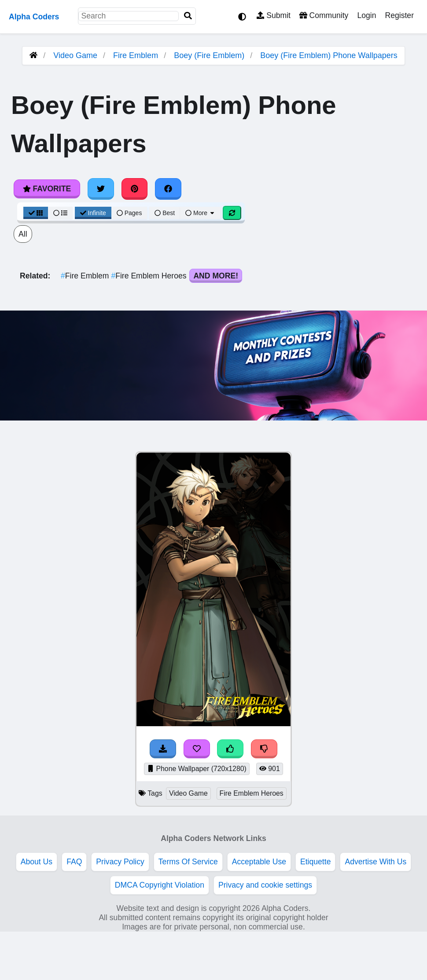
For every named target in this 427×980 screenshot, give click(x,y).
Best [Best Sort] (165, 213)
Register (399, 15)
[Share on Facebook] (168, 189)
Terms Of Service (188, 862)
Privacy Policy (120, 862)
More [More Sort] (200, 213)
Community (324, 15)
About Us (37, 862)
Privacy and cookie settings (265, 885)
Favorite (47, 189)
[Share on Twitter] (101, 189)
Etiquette (315, 862)
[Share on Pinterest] (135, 189)
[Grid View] (36, 213)
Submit (274, 15)
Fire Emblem (136, 55)
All (23, 234)
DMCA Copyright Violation (160, 885)
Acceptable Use (259, 862)
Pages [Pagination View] (129, 213)
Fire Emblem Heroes (150, 276)
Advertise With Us (375, 862)
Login (366, 15)
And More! (216, 276)
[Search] (188, 16)
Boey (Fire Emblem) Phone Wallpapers (329, 55)
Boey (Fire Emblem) (209, 55)
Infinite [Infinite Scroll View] (93, 213)
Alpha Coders (34, 17)
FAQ (74, 862)
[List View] (60, 213)
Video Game (75, 55)
